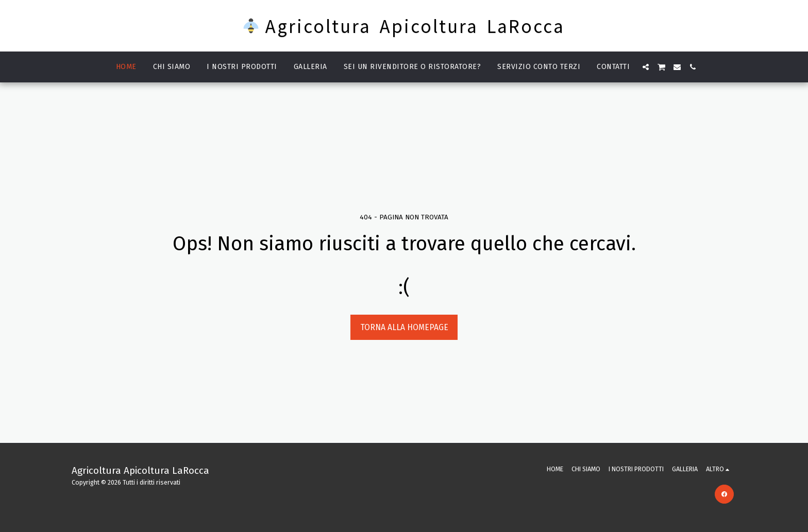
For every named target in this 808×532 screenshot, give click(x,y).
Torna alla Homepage (404, 327)
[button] (646, 67)
